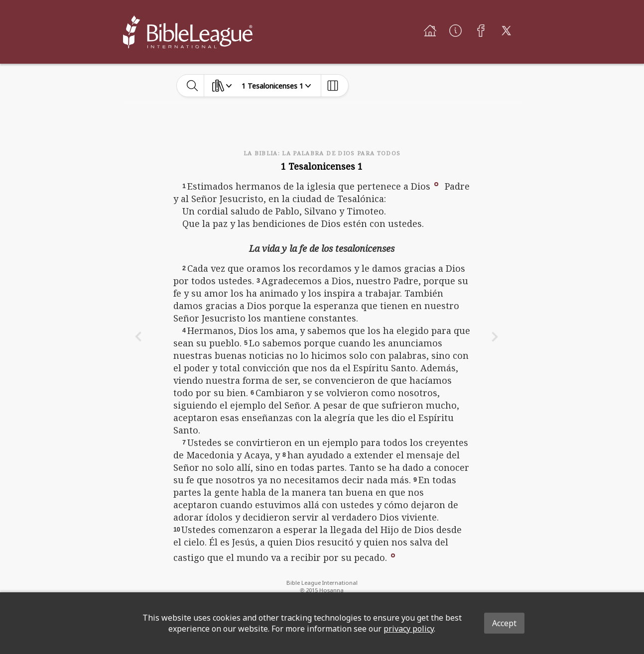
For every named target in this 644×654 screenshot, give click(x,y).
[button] (436, 183)
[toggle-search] (193, 86)
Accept (504, 623)
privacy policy (409, 629)
